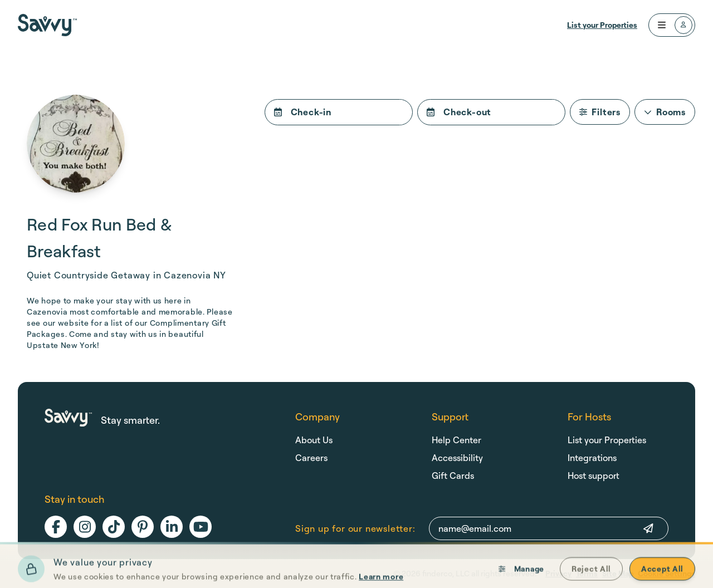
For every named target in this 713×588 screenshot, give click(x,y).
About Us (314, 440)
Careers (311, 458)
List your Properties (602, 25)
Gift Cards (453, 476)
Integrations (592, 458)
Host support (594, 476)
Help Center (456, 440)
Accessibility (457, 458)
